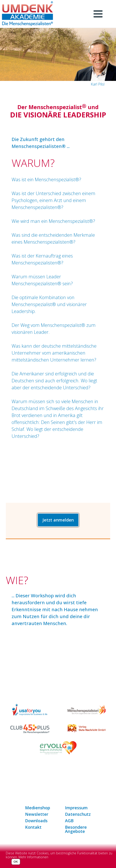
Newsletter (37, 814)
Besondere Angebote (76, 829)
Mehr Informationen (33, 857)
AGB (69, 821)
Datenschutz (78, 814)
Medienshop (38, 808)
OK (16, 862)
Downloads (36, 821)
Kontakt (33, 827)
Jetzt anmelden (58, 520)
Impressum (76, 808)
